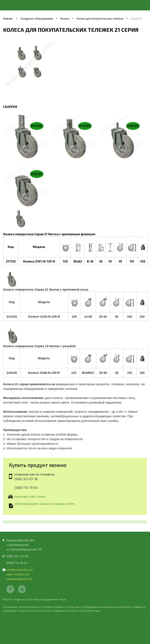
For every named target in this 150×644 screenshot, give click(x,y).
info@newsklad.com (20, 570)
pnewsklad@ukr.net (19, 579)
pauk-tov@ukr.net (18, 574)
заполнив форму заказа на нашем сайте (45, 504)
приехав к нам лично (30, 497)
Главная (8, 19)
